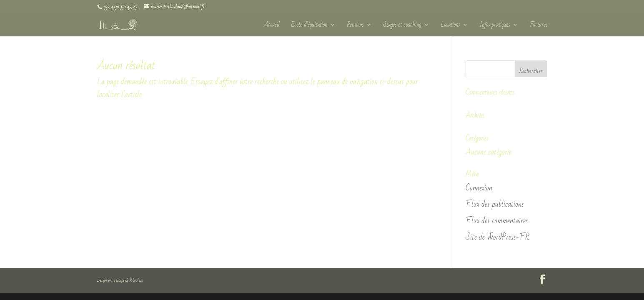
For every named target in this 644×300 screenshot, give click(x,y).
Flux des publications (495, 204)
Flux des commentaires (497, 221)
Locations (450, 26)
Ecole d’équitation (309, 26)
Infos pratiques (495, 26)
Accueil (272, 26)
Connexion (479, 188)
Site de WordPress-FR (497, 237)
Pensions (355, 26)
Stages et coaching (402, 26)
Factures (538, 26)
